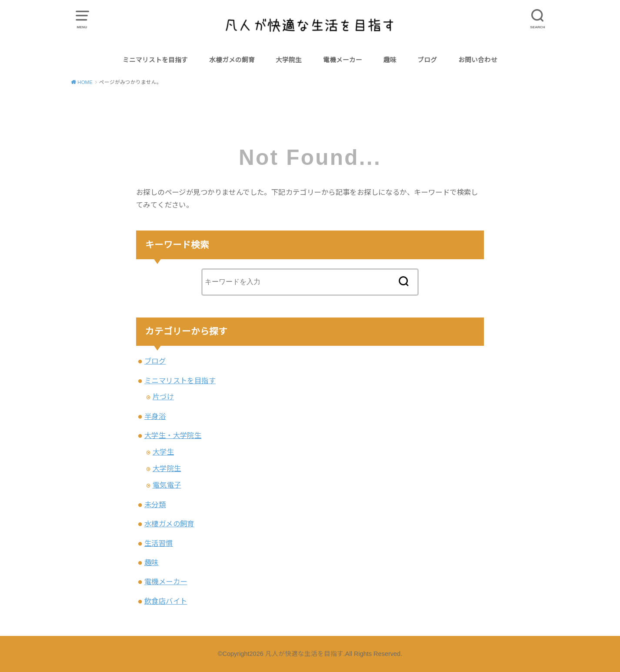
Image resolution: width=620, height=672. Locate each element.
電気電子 (167, 485)
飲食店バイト (166, 601)
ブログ (427, 60)
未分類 (155, 505)
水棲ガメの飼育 (232, 60)
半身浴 (155, 416)
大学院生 (289, 60)
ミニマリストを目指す (155, 60)
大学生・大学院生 (173, 435)
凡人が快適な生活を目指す (304, 654)
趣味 (390, 60)
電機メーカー (343, 60)
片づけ (163, 397)
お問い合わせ (478, 60)
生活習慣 (159, 543)
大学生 (163, 452)
